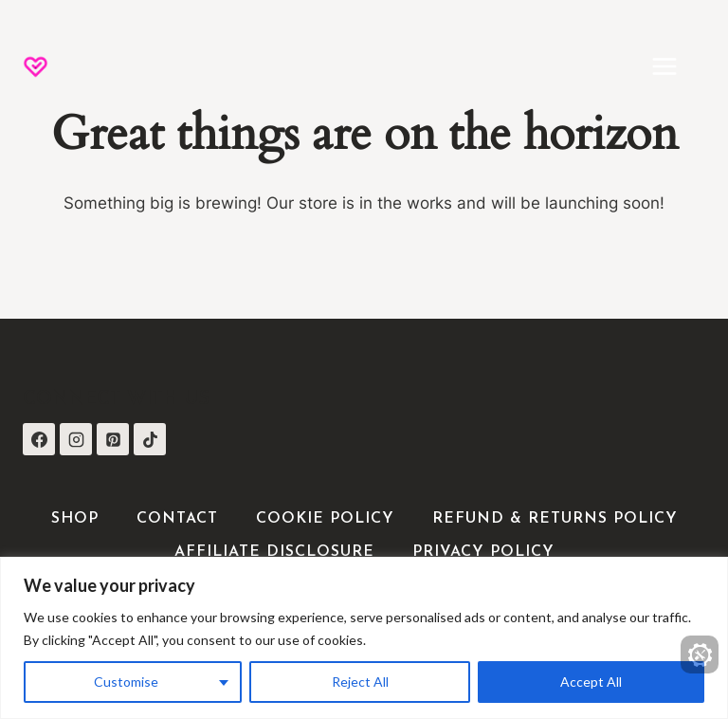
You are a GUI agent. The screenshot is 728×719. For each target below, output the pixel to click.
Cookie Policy (325, 519)
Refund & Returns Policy (555, 519)
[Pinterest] (113, 439)
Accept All (591, 682)
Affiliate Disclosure (274, 552)
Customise (126, 682)
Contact (177, 519)
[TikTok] (150, 439)
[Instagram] (76, 439)
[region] (364, 638)
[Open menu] (674, 66)
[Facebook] (39, 439)
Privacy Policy (483, 552)
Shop (75, 519)
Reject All (360, 682)
